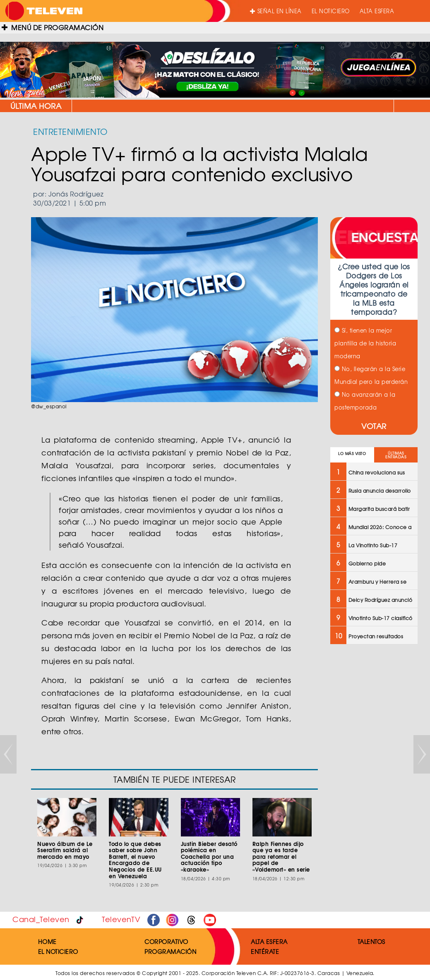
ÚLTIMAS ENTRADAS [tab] (396, 455)
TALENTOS (371, 942)
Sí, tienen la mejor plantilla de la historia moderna (365, 343)
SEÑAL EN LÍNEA (276, 11)
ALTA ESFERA (377, 11)
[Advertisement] (373, 783)
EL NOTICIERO (331, 11)
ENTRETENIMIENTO (70, 131)
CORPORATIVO (166, 942)
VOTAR (374, 426)
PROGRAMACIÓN (170, 951)
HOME (47, 942)
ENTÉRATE (265, 951)
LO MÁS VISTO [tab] (352, 454)
